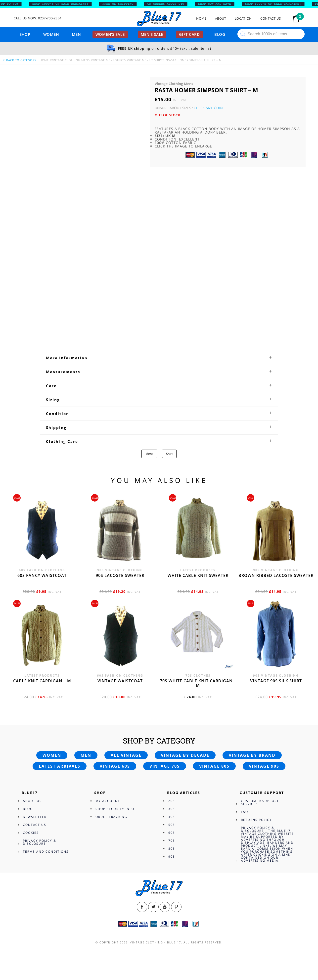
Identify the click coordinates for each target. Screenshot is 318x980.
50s (172, 825)
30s (172, 809)
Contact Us (271, 19)
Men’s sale (152, 34)
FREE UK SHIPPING (122, 4)
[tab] (159, 358)
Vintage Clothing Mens (70, 60)
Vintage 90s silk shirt (276, 681)
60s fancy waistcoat (42, 575)
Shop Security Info (115, 809)
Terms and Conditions (46, 852)
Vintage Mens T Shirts (146, 60)
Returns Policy (256, 820)
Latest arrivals (60, 766)
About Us (32, 801)
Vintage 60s (115, 766)
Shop (25, 34)
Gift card (189, 34)
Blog (220, 34)
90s (172, 857)
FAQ (245, 812)
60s (172, 833)
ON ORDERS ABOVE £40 (170, 4)
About (221, 19)
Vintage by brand (252, 755)
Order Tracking (111, 817)
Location (243, 19)
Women (51, 34)
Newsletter (35, 817)
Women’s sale (110, 34)
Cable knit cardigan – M (42, 681)
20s (172, 801)
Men (76, 34)
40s (172, 817)
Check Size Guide (209, 108)
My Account (108, 801)
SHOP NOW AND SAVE (219, 4)
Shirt (169, 454)
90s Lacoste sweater (120, 575)
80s (172, 849)
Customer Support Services (260, 802)
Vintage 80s (214, 766)
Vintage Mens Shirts (109, 60)
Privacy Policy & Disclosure (40, 842)
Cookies (31, 833)
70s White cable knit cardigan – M (198, 683)
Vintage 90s (264, 766)
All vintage (126, 755)
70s (172, 841)
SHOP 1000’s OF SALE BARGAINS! (65, 4)
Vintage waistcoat (120, 681)
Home (201, 19)
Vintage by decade (185, 755)
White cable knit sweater (198, 575)
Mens (149, 454)
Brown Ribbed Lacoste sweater (276, 575)
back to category (19, 60)
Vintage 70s (165, 766)
